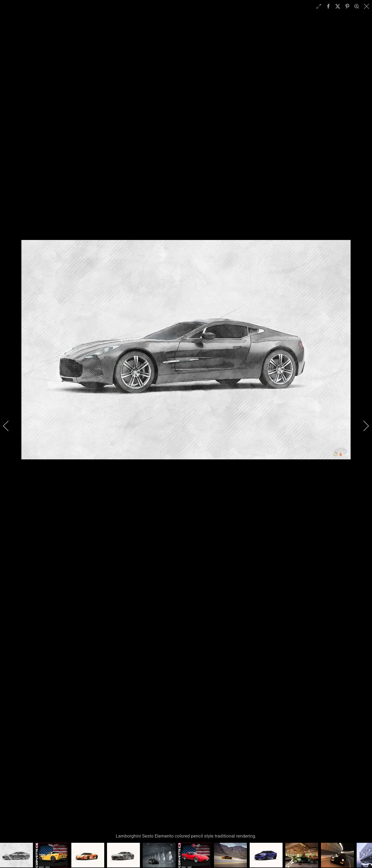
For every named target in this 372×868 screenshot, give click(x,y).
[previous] (10, 426)
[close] (367, 6)
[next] (362, 426)
